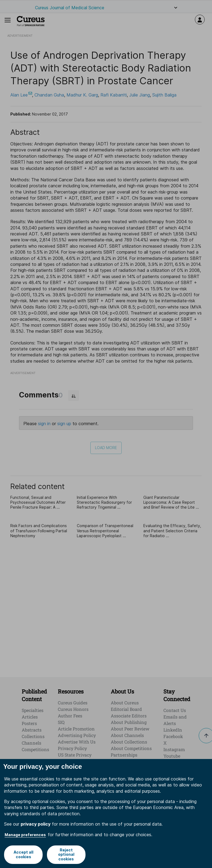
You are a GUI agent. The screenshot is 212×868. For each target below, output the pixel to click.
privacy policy (36, 824)
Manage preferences (25, 835)
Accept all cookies (23, 854)
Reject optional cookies (66, 855)
